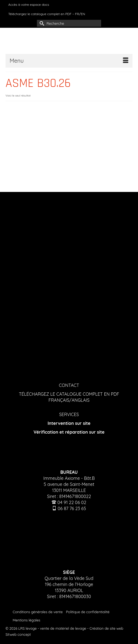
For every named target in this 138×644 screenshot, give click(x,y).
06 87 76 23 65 (72, 508)
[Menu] (69, 61)
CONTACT (69, 385)
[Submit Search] (41, 23)
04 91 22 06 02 (72, 502)
